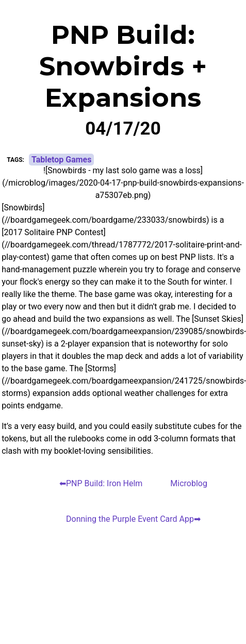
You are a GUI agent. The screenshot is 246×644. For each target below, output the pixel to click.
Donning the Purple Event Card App (130, 519)
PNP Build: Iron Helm (104, 483)
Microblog (189, 483)
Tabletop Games (62, 160)
